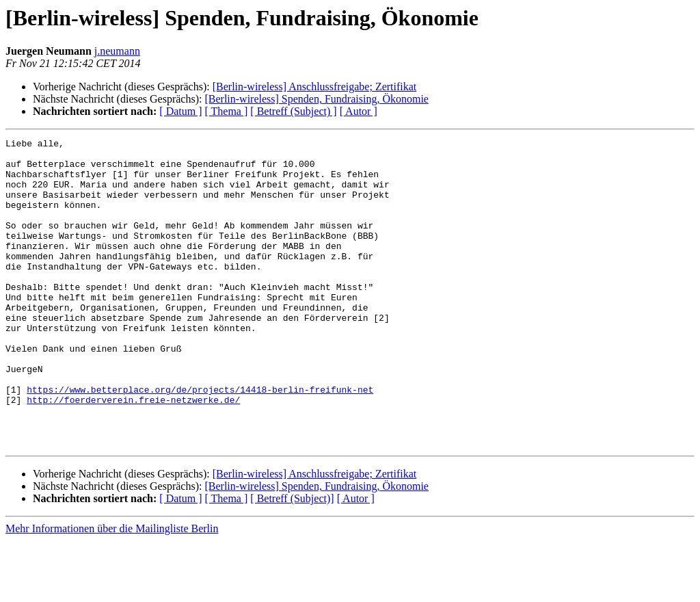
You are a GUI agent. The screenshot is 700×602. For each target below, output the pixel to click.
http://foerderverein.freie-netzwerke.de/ (133, 453)
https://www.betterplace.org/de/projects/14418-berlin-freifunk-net (200, 441)
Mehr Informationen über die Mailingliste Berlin (112, 590)
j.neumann (117, 51)
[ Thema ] (227, 111)
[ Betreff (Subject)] (292, 560)
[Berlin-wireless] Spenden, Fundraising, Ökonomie (317, 99)
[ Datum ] (180, 111)
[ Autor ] (359, 111)
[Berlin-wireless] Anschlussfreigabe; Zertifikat (315, 87)
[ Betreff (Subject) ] (293, 111)
